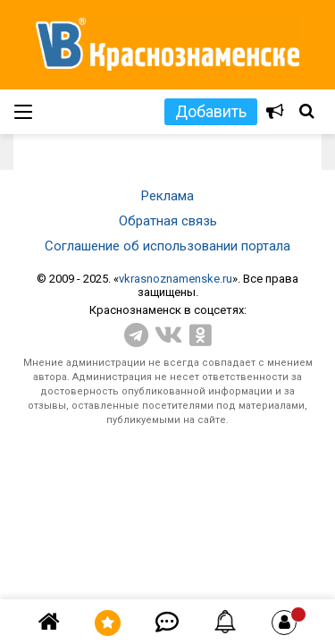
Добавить (211, 111)
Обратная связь (168, 221)
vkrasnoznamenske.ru (176, 279)
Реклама (167, 196)
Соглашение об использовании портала (167, 246)
